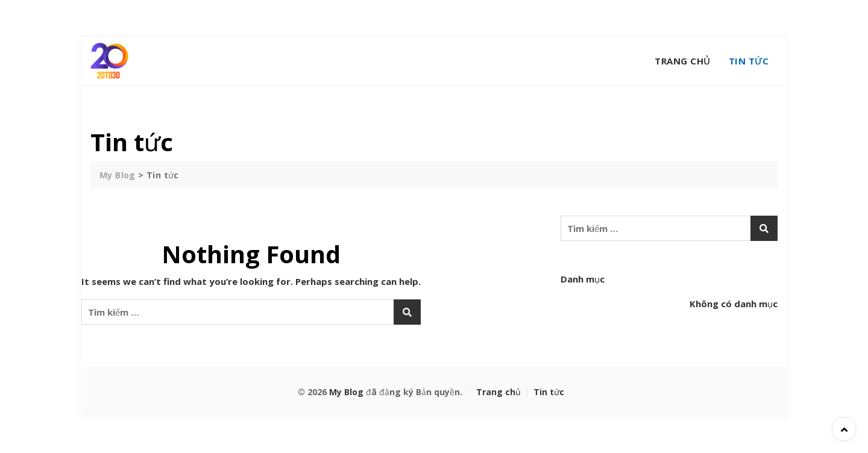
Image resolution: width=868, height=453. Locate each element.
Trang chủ (683, 61)
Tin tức (749, 61)
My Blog (346, 392)
